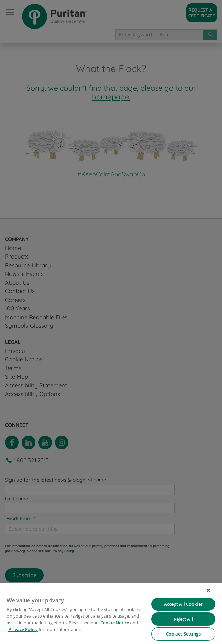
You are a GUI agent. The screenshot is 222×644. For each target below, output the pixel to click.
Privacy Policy (23, 629)
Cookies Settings (183, 634)
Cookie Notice (115, 623)
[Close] (208, 590)
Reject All (183, 619)
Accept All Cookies (183, 604)
